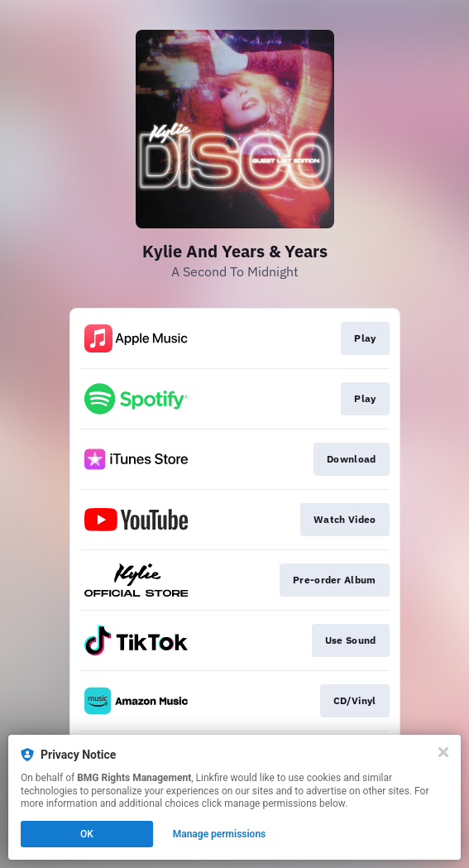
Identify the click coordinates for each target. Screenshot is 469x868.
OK (87, 834)
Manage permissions (220, 834)
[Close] (443, 752)
